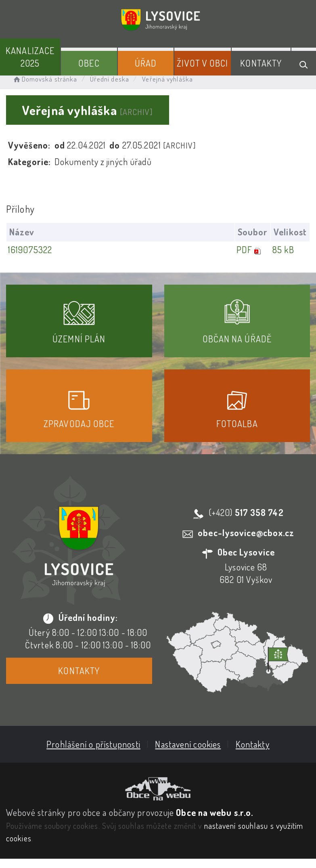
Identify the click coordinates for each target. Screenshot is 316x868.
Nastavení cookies (188, 744)
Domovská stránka (45, 79)
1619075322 (30, 249)
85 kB (283, 249)
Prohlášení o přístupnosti (93, 744)
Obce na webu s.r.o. (215, 812)
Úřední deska (110, 79)
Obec (89, 63)
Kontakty (261, 63)
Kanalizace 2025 (30, 57)
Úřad (146, 63)
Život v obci (202, 63)
